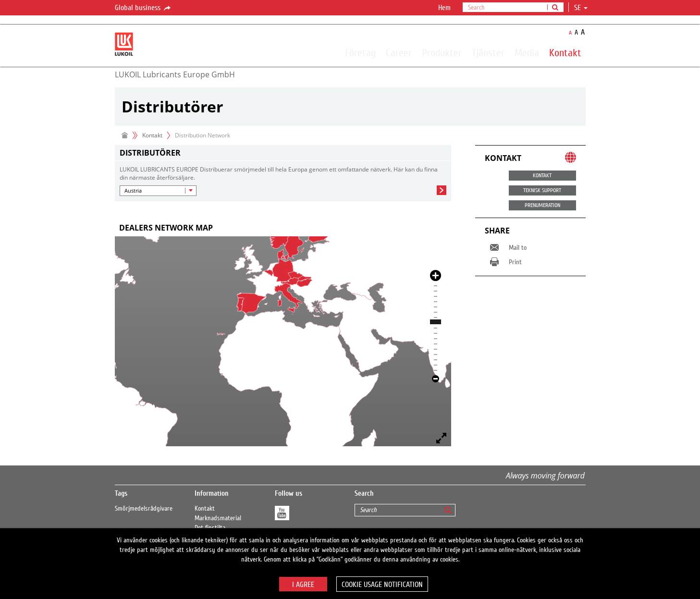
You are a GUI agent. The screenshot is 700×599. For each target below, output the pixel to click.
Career (399, 52)
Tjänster (488, 52)
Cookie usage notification (382, 585)
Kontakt (565, 52)
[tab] (283, 228)
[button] (158, 191)
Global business (143, 8)
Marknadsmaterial (218, 518)
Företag (360, 52)
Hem (444, 8)
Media (527, 52)
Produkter (442, 52)
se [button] (581, 8)
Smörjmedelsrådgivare (144, 509)
